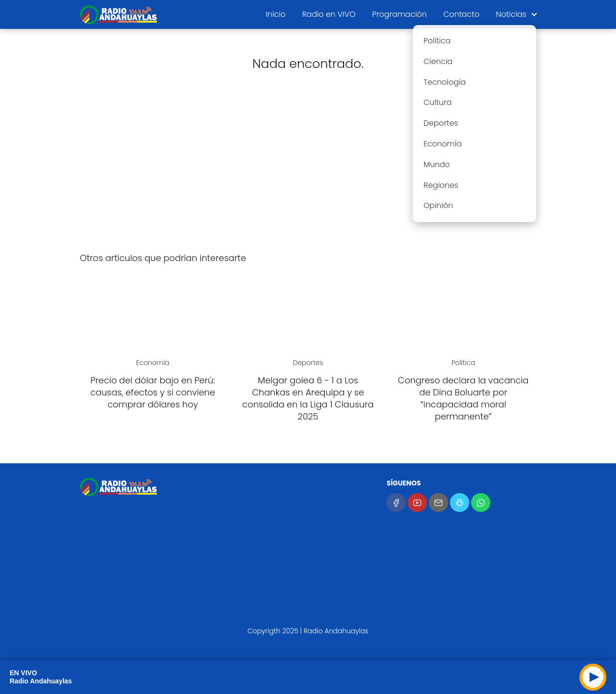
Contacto (461, 14)
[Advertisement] (308, 169)
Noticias (511, 14)
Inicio (276, 14)
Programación (399, 14)
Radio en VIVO (329, 14)
